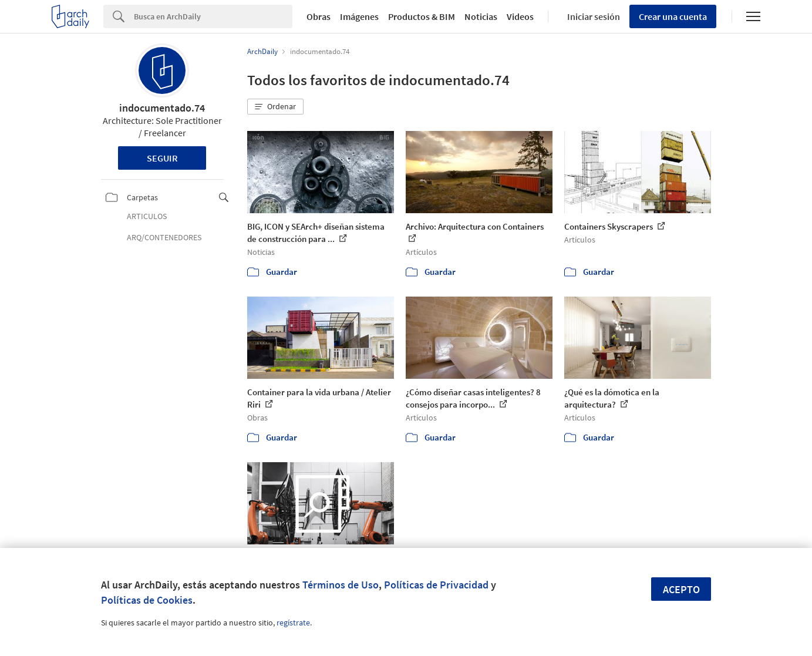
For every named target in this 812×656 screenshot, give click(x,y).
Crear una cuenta (673, 16)
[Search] (213, 16)
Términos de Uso (341, 585)
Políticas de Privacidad (436, 585)
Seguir (162, 158)
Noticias (481, 16)
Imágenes (359, 16)
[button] (275, 107)
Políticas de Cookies (147, 600)
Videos (520, 16)
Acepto (681, 589)
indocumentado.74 (162, 108)
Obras (319, 16)
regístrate (293, 623)
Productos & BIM (422, 16)
